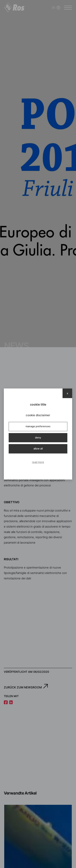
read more (38, 462)
